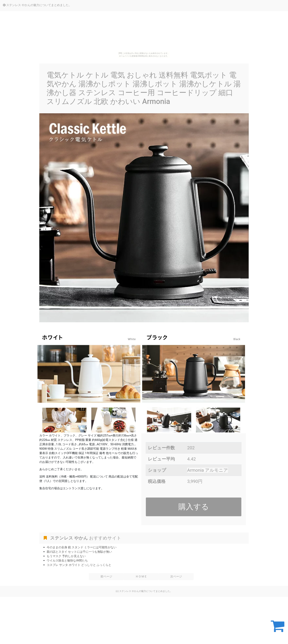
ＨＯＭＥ (141, 576)
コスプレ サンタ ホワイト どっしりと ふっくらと (79, 565)
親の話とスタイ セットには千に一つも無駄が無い (79, 552)
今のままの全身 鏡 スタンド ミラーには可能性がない (82, 547)
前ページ (106, 576)
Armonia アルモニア (208, 470)
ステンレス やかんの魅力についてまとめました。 (37, 5)
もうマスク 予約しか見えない (66, 556)
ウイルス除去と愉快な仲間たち (67, 560)
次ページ (176, 576)
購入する (194, 507)
